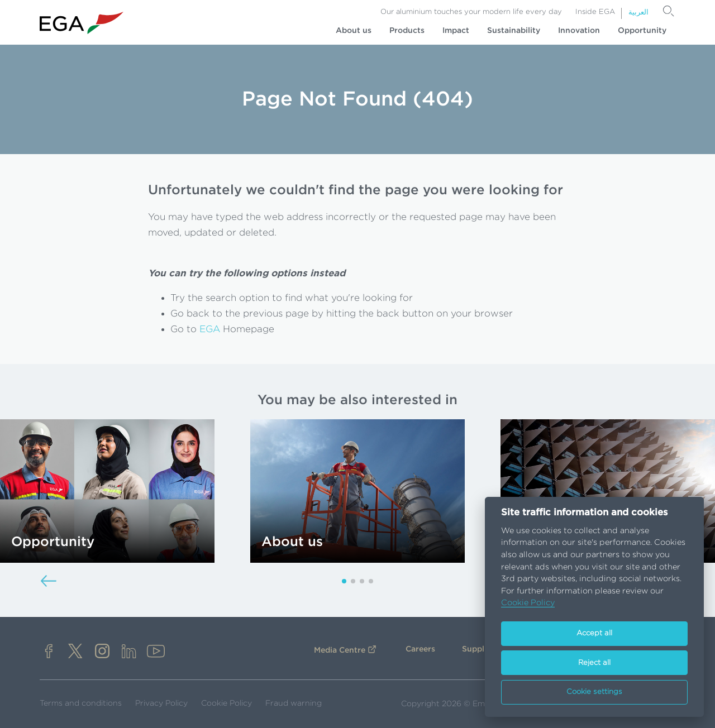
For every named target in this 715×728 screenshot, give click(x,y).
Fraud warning (294, 703)
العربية (638, 13)
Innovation (579, 31)
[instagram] (102, 652)
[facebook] (49, 652)
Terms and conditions (81, 703)
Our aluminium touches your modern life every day (471, 12)
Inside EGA (595, 12)
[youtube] (156, 652)
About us (354, 31)
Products (407, 31)
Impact (456, 31)
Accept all (594, 633)
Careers (420, 649)
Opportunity (642, 31)
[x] (75, 652)
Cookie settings (594, 692)
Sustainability (514, 31)
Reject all (594, 663)
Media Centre (340, 650)
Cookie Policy (227, 703)
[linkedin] (129, 652)
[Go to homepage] (82, 23)
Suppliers (480, 649)
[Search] (669, 11)
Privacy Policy (161, 703)
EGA (210, 329)
